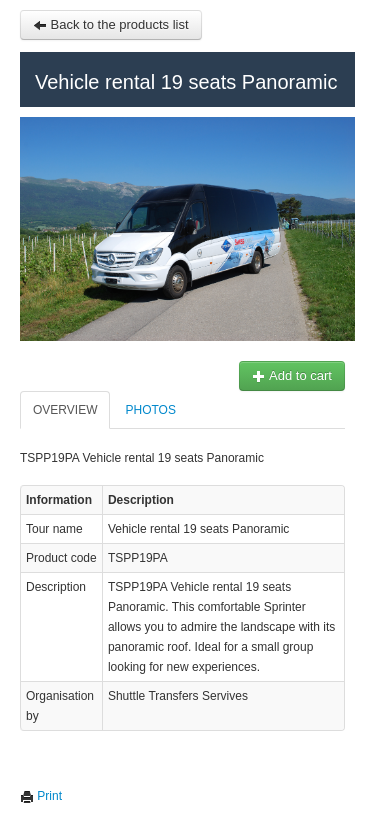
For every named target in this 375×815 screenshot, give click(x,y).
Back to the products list (111, 24)
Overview (65, 410)
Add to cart (292, 375)
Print (41, 796)
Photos (150, 410)
